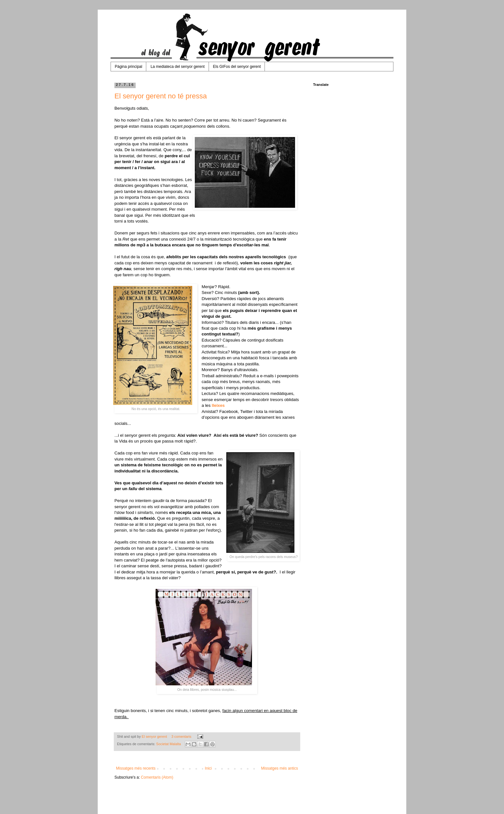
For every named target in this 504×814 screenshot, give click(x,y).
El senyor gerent (155, 736)
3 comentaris (181, 736)
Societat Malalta (169, 744)
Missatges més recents (136, 768)
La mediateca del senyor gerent (177, 67)
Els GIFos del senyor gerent (237, 67)
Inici (208, 768)
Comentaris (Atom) (157, 777)
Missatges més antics (279, 768)
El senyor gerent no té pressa (161, 96)
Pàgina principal (128, 67)
